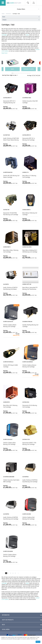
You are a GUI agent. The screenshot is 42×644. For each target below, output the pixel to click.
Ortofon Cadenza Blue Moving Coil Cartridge (9, 444)
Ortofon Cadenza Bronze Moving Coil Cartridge (29, 366)
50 (34, 75)
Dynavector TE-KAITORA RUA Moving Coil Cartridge (11, 214)
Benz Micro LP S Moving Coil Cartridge (29, 176)
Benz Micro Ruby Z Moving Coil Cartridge (11, 251)
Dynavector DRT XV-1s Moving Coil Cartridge (29, 139)
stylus (27, 35)
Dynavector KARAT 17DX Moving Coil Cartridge (29, 444)
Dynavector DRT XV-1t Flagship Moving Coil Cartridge (9, 103)
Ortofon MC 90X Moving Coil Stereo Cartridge (11, 176)
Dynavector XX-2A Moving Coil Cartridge (30, 406)
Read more (4, 53)
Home (3, 14)
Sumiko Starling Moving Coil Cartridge (30, 326)
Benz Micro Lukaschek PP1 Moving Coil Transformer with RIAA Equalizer (30, 289)
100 (37, 75)
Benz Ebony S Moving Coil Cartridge (30, 214)
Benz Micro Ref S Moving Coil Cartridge (10, 406)
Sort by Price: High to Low (10, 75)
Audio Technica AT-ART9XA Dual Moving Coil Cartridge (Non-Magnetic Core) (30, 482)
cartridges (4, 35)
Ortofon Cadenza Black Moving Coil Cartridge (10, 326)
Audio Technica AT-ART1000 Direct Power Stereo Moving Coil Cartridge (11, 140)
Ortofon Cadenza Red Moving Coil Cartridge (28, 518)
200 (39, 75)
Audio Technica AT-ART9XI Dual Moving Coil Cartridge (11, 518)
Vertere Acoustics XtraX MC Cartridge (30, 102)
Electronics (9, 14)
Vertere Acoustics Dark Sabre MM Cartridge (11, 481)
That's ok (38, 642)
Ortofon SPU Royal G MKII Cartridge (11, 366)
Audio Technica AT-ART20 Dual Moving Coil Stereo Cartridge (10, 289)
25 (32, 75)
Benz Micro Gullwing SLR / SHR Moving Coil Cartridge (30, 251)
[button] (12, 73)
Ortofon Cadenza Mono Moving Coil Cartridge (10, 555)
